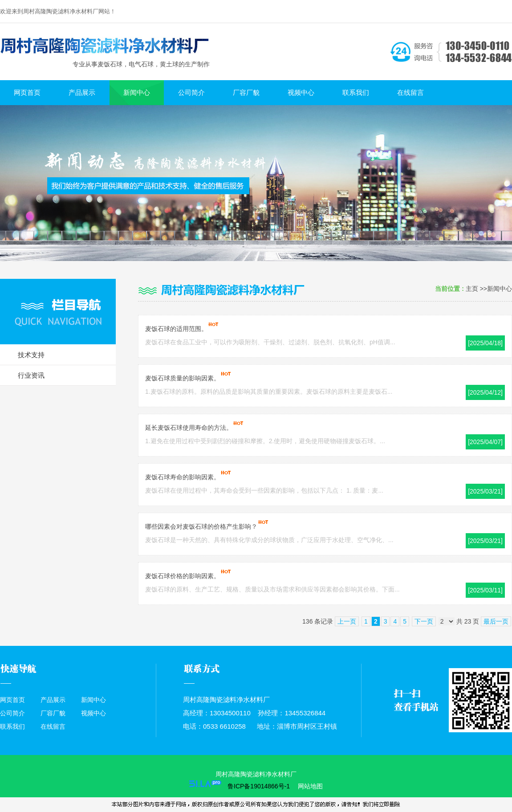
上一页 (347, 621)
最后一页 (496, 621)
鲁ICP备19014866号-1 (259, 786)
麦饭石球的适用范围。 (176, 329)
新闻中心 (500, 289)
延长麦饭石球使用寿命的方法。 (189, 428)
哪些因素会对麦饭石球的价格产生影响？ (201, 526)
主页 (472, 289)
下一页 (424, 621)
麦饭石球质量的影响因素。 (183, 378)
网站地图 (309, 786)
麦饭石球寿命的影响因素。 (183, 477)
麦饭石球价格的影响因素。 (183, 576)
